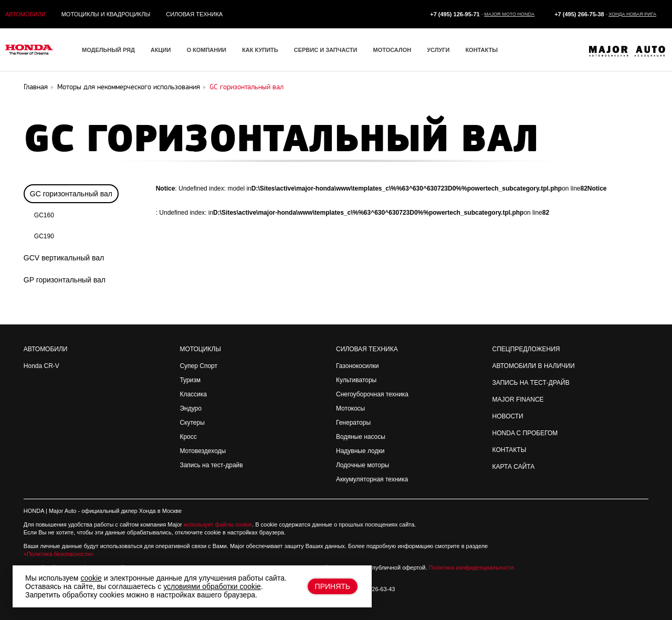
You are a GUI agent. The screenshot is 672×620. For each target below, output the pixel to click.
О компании (206, 50)
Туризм (190, 380)
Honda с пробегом (525, 433)
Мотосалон (392, 50)
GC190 (44, 236)
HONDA (34, 511)
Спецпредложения (526, 349)
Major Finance (518, 400)
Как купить (260, 50)
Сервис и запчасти (326, 50)
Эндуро (190, 408)
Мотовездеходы (203, 451)
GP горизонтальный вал (65, 280)
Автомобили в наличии (534, 366)
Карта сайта (514, 467)
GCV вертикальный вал (64, 258)
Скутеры (192, 423)
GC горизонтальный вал (71, 194)
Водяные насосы (361, 437)
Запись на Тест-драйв (531, 383)
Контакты (481, 50)
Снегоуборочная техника (372, 394)
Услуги (438, 50)
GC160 (44, 215)
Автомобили (25, 14)
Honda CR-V (41, 366)
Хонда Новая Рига (632, 14)
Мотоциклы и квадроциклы (106, 14)
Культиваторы (356, 380)
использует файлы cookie (218, 524)
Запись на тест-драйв (211, 465)
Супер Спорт (198, 366)
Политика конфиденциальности (471, 568)
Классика (193, 394)
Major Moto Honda (509, 14)
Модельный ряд (108, 50)
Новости (508, 416)
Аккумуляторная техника (372, 479)
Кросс (188, 437)
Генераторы (353, 423)
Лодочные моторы (363, 465)
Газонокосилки (357, 366)
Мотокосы (350, 408)
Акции (161, 50)
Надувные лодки (360, 451)
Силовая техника (194, 14)
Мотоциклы (200, 349)
